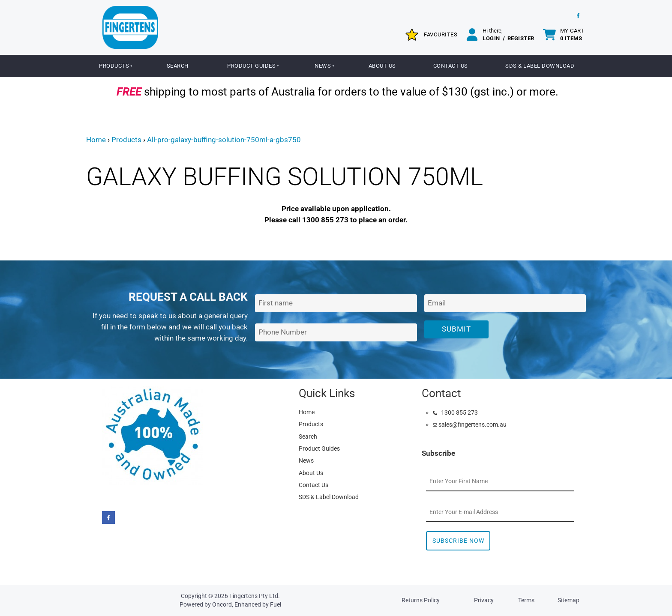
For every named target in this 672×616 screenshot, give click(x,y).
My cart (572, 34)
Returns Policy (421, 600)
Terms (526, 600)
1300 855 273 (455, 413)
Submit (456, 329)
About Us (382, 66)
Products (114, 66)
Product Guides (251, 66)
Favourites (441, 34)
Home (96, 140)
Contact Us (451, 66)
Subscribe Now (458, 541)
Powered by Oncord (206, 604)
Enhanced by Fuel (258, 604)
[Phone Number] (336, 333)
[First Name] (336, 304)
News (323, 66)
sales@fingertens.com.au (470, 425)
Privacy (484, 600)
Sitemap (568, 600)
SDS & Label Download (540, 66)
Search (178, 66)
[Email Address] (505, 304)
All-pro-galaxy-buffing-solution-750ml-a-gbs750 (224, 140)
